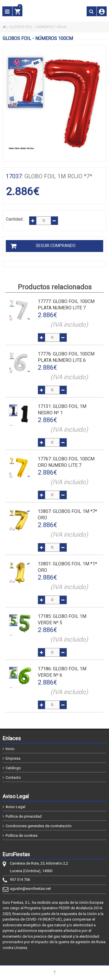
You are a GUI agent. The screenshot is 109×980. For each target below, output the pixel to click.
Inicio (10, 749)
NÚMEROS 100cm (52, 27)
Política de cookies (22, 835)
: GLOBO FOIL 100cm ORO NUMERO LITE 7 (66, 462)
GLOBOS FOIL (21, 27)
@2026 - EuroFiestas (24, 959)
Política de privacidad (24, 816)
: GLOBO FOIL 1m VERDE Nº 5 (62, 619)
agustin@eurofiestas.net (30, 889)
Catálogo (13, 768)
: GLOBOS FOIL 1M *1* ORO (67, 567)
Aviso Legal (15, 807)
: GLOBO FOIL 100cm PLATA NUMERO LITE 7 (66, 305)
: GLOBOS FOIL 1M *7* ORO (67, 514)
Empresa (13, 758)
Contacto (13, 777)
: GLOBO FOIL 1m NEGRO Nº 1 (62, 410)
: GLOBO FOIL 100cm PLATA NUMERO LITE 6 (66, 357)
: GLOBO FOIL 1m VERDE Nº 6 (62, 672)
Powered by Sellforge (85, 959)
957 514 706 (20, 880)
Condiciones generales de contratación (39, 826)
